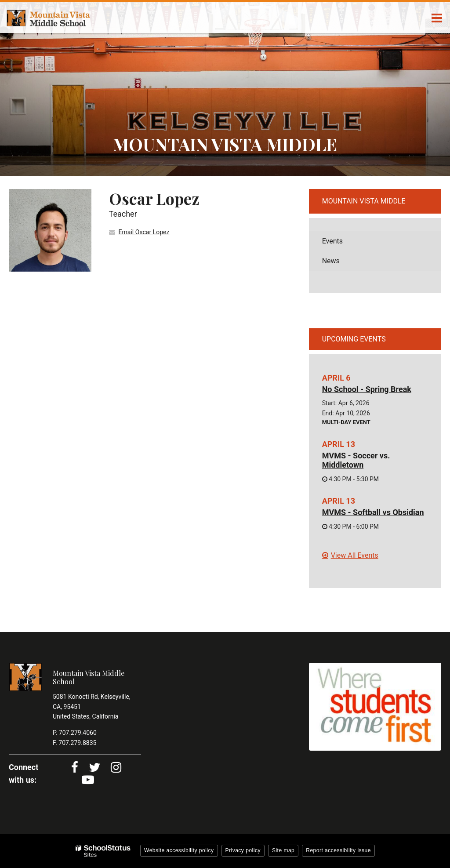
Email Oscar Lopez (144, 232)
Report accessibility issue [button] (338, 850)
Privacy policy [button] (243, 850)
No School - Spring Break (367, 389)
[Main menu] (437, 18)
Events (332, 241)
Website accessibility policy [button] (179, 850)
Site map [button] (283, 850)
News (331, 261)
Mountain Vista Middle (364, 201)
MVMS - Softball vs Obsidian (373, 512)
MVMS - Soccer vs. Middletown (356, 460)
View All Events (355, 555)
